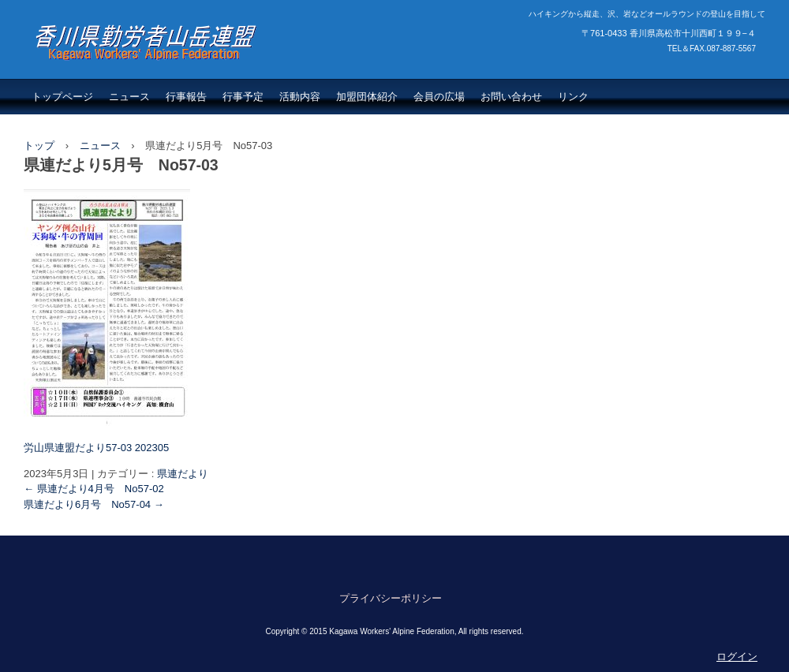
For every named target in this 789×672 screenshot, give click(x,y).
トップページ (62, 97)
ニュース (129, 97)
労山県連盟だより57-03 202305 (96, 448)
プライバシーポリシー (391, 598)
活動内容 (300, 97)
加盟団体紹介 (367, 97)
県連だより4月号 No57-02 (94, 489)
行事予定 (243, 97)
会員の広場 (439, 97)
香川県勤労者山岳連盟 (126, 76)
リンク (573, 97)
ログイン (737, 657)
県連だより (183, 474)
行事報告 (186, 97)
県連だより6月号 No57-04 (94, 504)
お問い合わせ (511, 97)
